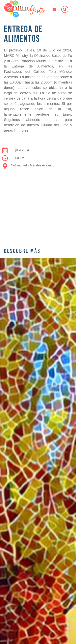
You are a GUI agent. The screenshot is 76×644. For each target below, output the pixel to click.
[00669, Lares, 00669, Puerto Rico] (38, 207)
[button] (54, 9)
